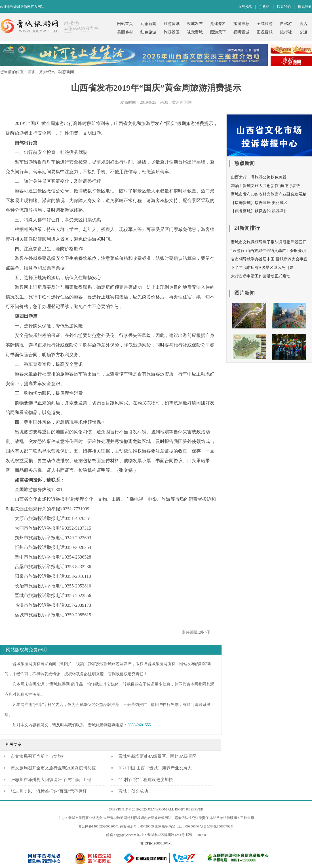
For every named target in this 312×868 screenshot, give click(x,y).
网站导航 (305, 7)
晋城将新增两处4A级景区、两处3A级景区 (158, 756)
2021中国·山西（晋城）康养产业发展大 (155, 768)
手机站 (264, 7)
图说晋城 (265, 32)
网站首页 (125, 24)
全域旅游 (265, 24)
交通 (303, 32)
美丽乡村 (125, 32)
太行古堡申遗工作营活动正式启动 (261, 276)
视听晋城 (241, 32)
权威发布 (195, 24)
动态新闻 (148, 24)
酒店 (303, 24)
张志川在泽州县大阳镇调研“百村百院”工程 (51, 780)
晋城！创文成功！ (135, 791)
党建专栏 (218, 24)
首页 (32, 72)
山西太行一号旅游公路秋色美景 (259, 177)
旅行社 (286, 32)
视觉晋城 (195, 32)
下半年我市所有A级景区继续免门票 (262, 268)
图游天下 (218, 32)
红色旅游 (148, 32)
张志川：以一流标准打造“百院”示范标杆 (49, 791)
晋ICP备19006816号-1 (156, 843)
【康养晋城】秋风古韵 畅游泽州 (259, 211)
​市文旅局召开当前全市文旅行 (38, 756)
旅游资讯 (172, 24)
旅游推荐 (241, 24)
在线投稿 (245, 7)
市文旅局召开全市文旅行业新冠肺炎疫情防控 (53, 768)
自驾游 (286, 24)
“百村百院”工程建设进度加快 (146, 780)
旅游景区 (172, 32)
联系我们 (284, 7)
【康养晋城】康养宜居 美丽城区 (259, 203)
